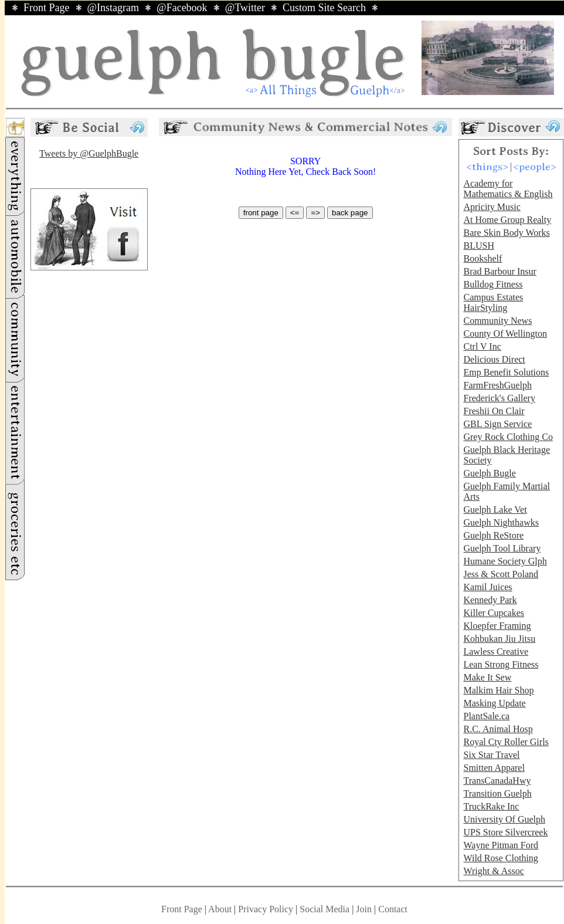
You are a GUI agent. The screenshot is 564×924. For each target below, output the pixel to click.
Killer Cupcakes (494, 613)
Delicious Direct (494, 359)
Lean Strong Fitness (501, 664)
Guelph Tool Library (502, 548)
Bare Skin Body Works (506, 233)
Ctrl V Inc (482, 346)
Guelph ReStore (493, 535)
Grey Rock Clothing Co (508, 437)
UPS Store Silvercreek (505, 832)
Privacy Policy (266, 909)
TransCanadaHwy (497, 781)
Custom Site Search (324, 8)
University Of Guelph (504, 819)
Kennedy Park (490, 600)
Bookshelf (483, 258)
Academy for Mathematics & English (508, 189)
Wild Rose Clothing (500, 858)
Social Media (325, 909)
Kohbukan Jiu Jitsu (499, 639)
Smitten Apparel (494, 768)
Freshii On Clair (494, 411)
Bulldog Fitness (493, 284)
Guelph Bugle (489, 473)
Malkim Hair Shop (498, 690)
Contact (393, 909)
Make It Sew (487, 677)
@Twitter (245, 8)
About (220, 909)
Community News (497, 321)
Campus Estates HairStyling (493, 302)
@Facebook (182, 8)
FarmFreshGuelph (497, 385)
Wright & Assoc (493, 871)
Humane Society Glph (505, 561)
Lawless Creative (496, 651)
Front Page (47, 8)
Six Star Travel (491, 755)
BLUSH (478, 246)
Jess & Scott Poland (501, 574)
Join (365, 909)
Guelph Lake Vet (495, 510)
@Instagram (113, 8)
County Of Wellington (505, 334)
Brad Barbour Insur (500, 271)
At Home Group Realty (507, 220)
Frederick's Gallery (499, 398)
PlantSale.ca (486, 716)
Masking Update (494, 703)
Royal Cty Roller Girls (506, 742)
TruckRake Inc (491, 806)
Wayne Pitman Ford (501, 845)
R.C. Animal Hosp (498, 729)
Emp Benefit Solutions (506, 372)
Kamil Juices (487, 587)
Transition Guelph (497, 793)
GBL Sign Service (497, 424)
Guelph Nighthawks (501, 522)
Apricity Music (492, 207)
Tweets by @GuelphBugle (89, 153)
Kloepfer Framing (497, 626)
